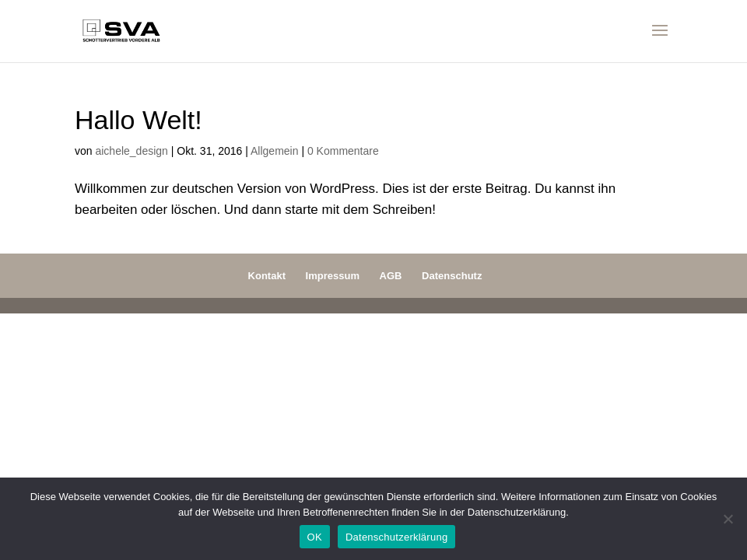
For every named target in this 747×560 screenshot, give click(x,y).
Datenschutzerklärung (396, 537)
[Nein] (728, 519)
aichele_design (131, 151)
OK (315, 537)
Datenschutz (452, 276)
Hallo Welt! (139, 120)
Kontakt (267, 276)
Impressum (333, 276)
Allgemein (274, 151)
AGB (391, 276)
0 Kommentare (343, 151)
